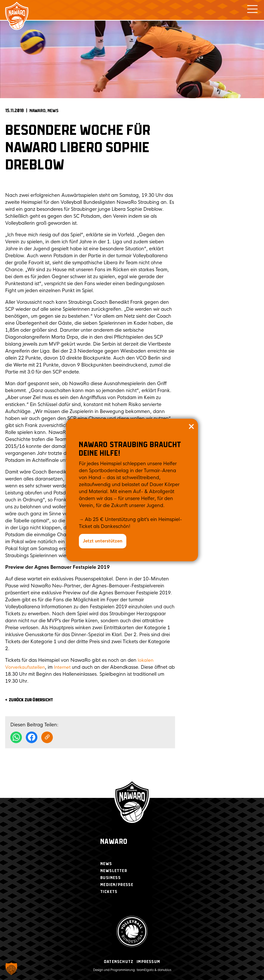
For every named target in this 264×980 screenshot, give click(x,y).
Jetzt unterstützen (104, 541)
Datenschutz (119, 962)
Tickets (109, 892)
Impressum (148, 962)
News (53, 111)
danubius (164, 970)
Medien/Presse (117, 885)
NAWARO (37, 111)
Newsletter (114, 871)
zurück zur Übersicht (31, 700)
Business (110, 878)
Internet (64, 667)
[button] (11, 969)
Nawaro (114, 842)
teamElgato (145, 970)
